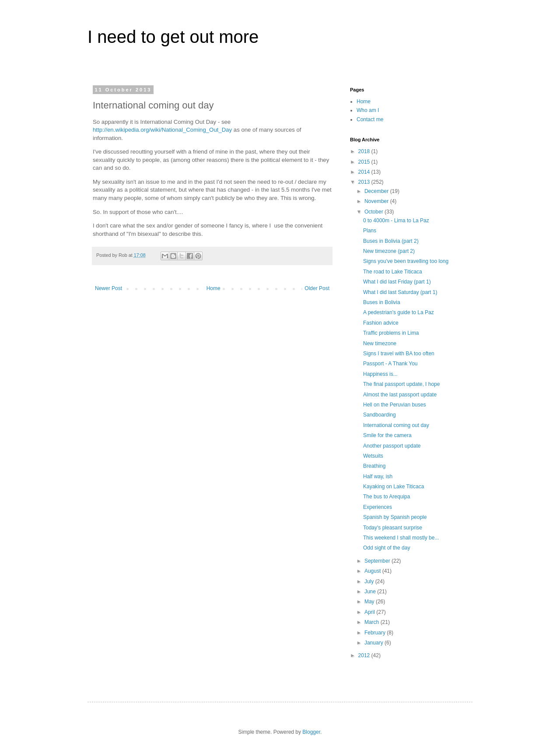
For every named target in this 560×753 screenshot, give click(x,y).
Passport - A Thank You (390, 364)
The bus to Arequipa (387, 497)
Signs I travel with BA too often (399, 354)
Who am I (368, 110)
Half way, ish (378, 476)
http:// (100, 130)
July (370, 581)
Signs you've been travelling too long (406, 261)
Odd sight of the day (387, 548)
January (374, 643)
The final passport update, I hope (401, 384)
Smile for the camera (387, 435)
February (376, 633)
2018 (365, 151)
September (378, 561)
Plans (370, 231)
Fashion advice (381, 323)
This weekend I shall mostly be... (401, 538)
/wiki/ (155, 130)
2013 (365, 182)
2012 (365, 655)
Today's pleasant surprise (393, 528)
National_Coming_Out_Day (197, 130)
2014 (365, 172)
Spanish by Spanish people (395, 517)
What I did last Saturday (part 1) (400, 292)
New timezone (380, 343)
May (370, 602)
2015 (365, 162)
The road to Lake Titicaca (393, 272)
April (370, 612)
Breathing (374, 466)
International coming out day (396, 425)
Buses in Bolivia (382, 302)
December (377, 191)
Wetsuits (373, 456)
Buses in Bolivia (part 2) (391, 241)
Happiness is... (380, 374)
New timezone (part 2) (389, 251)
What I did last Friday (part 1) (397, 282)
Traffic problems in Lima (391, 333)
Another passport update (392, 446)
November (377, 201)
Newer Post (108, 288)
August (373, 571)
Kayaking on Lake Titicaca (394, 487)
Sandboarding (380, 415)
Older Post (317, 288)
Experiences (378, 507)
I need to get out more (173, 37)
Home (213, 288)
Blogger (311, 732)
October (374, 212)
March (373, 622)
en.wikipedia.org (128, 130)
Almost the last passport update (400, 395)
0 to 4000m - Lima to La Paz (396, 221)
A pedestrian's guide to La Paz (399, 312)
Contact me (370, 119)
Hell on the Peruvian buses (394, 405)
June (371, 592)
